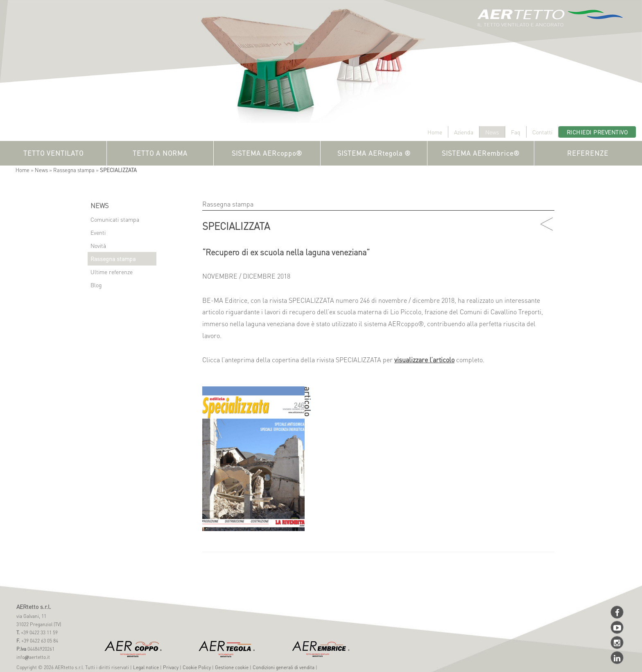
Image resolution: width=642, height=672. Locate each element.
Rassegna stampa (74, 170)
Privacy (171, 667)
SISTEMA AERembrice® (481, 153)
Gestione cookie (232, 667)
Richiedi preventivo (597, 132)
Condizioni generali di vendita (284, 667)
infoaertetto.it (33, 657)
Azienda (464, 132)
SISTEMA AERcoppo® (267, 153)
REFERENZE (588, 153)
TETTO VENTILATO (53, 153)
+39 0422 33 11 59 (39, 632)
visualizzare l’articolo (424, 360)
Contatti (542, 132)
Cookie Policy (197, 667)
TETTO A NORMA (160, 153)
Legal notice (146, 667)
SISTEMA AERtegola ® (374, 153)
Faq (516, 132)
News (492, 132)
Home (435, 132)
